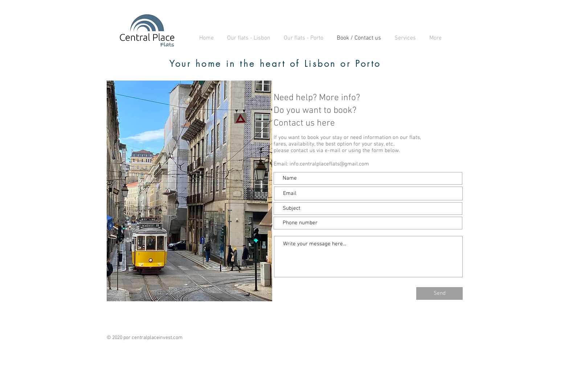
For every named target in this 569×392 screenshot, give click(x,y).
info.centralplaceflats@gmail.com (329, 164)
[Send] (439, 293)
